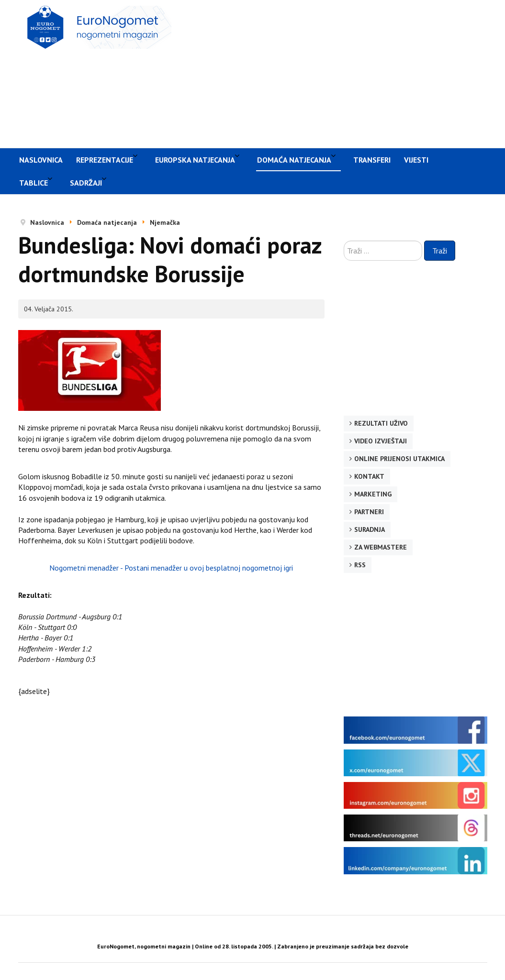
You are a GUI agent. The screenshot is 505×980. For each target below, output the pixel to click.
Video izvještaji (381, 441)
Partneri (369, 512)
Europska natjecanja (195, 160)
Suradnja (370, 529)
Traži (440, 251)
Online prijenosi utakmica (399, 459)
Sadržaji (86, 183)
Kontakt (369, 476)
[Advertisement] (343, 73)
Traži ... (344, 241)
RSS (360, 565)
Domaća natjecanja (294, 160)
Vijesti (416, 160)
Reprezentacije (105, 160)
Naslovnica (41, 160)
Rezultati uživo (381, 423)
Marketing (373, 494)
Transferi (372, 160)
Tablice (34, 183)
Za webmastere (381, 547)
